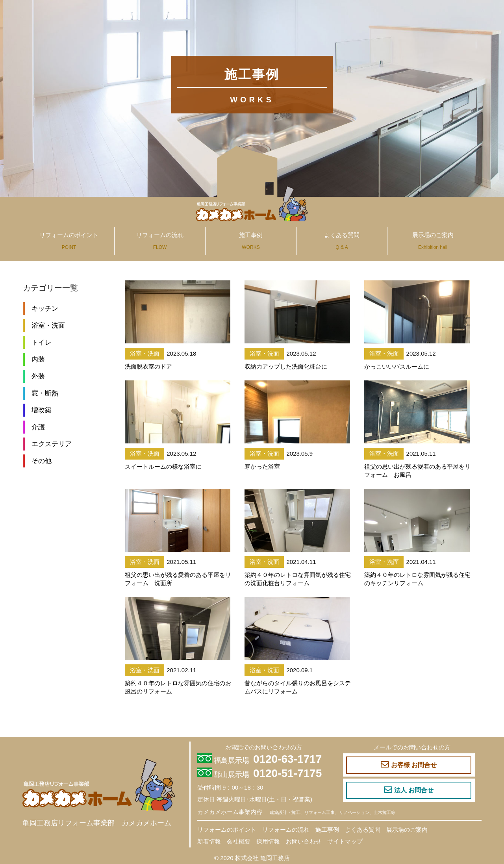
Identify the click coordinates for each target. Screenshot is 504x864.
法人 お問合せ (409, 790)
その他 (42, 461)
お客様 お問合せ (409, 765)
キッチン (45, 308)
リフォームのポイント (69, 241)
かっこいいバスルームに (397, 366)
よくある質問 (342, 241)
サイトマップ (345, 841)
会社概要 (239, 841)
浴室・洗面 (48, 325)
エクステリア (52, 444)
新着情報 (209, 841)
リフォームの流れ (160, 241)
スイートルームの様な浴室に (163, 466)
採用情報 (268, 841)
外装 (38, 376)
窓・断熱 (45, 393)
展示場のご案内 (433, 241)
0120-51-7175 (287, 773)
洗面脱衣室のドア (148, 366)
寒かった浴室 (262, 466)
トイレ (42, 342)
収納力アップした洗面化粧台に (286, 366)
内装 (38, 359)
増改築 (42, 410)
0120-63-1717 (287, 759)
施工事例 (251, 241)
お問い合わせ (304, 841)
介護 (38, 427)
